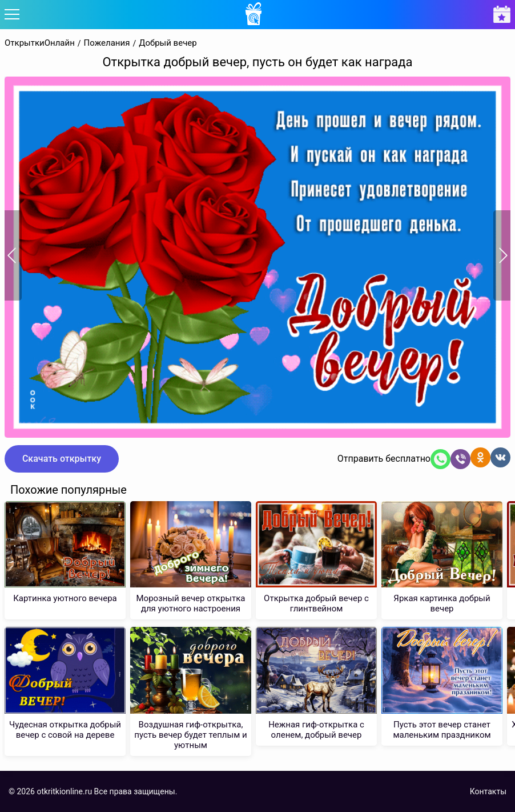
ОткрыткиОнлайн (40, 43)
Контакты (488, 791)
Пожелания (107, 43)
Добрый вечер (168, 43)
